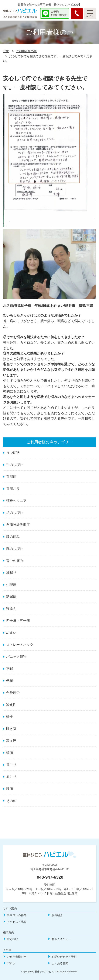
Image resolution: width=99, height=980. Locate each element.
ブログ (11, 963)
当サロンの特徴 (17, 915)
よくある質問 (60, 963)
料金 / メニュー (61, 939)
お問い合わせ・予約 (64, 957)
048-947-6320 (50, 877)
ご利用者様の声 (26, 51)
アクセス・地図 (17, 922)
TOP (6, 51)
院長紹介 (57, 915)
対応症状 (13, 939)
